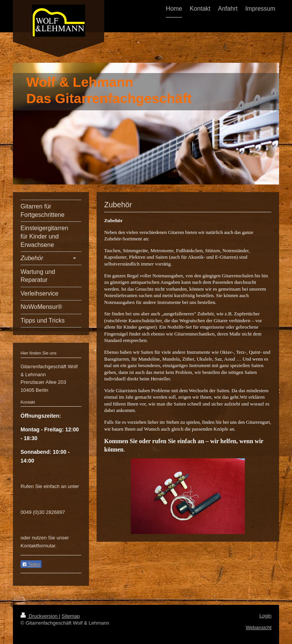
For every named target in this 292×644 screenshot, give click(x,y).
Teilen (31, 564)
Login (265, 616)
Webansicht (259, 627)
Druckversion (40, 616)
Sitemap (71, 616)
